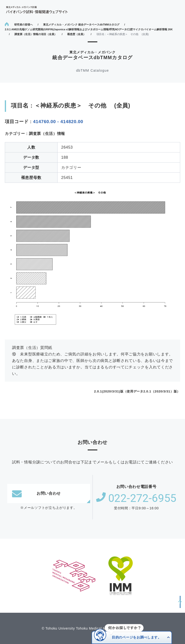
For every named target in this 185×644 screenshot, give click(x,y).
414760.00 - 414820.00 (58, 122)
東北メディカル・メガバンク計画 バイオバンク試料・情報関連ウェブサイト (37, 10)
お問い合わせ (36, 493)
